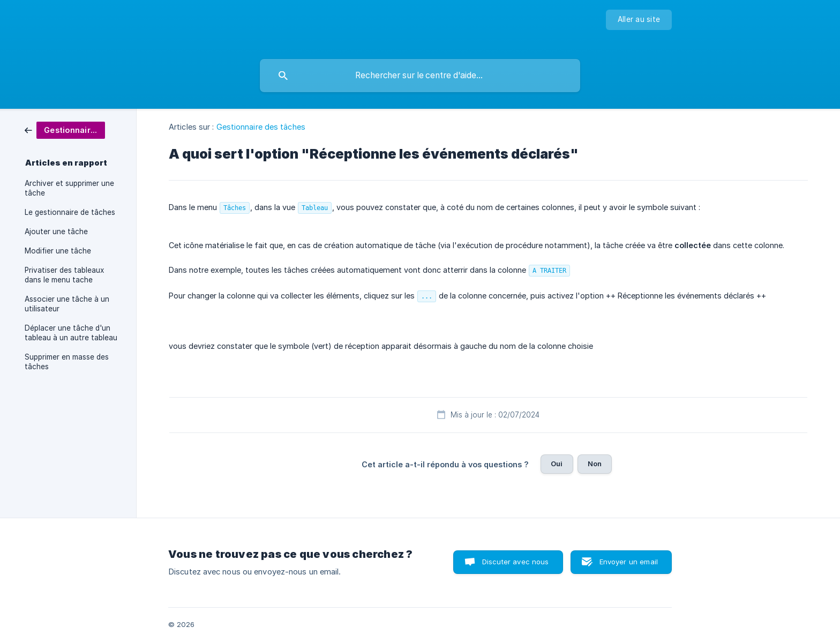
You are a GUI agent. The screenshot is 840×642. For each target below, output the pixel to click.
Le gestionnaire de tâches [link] (70, 212)
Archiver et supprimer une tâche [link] (69, 188)
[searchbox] (420, 76)
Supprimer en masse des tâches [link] (67, 362)
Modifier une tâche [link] (58, 251)
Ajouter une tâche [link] (56, 232)
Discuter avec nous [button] (516, 562)
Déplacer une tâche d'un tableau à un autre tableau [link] (71, 333)
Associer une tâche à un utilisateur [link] (67, 304)
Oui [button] (557, 464)
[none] (639, 20)
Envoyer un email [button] (629, 562)
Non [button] (595, 464)
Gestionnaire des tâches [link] (261, 127)
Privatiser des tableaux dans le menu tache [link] (64, 275)
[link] (65, 129)
